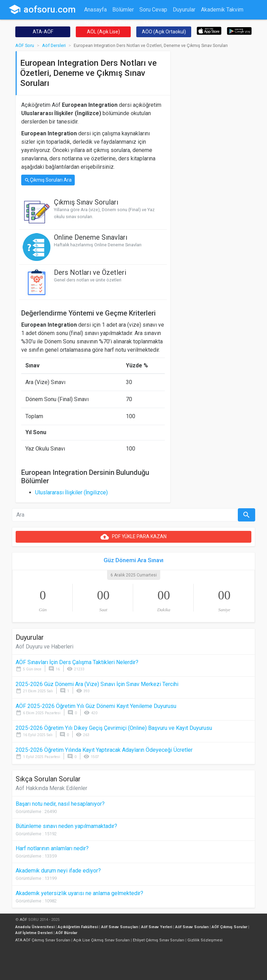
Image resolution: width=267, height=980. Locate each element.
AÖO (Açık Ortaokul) (164, 32)
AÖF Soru (25, 45)
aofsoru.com (42, 9)
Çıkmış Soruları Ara (48, 180)
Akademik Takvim (222, 10)
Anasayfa (95, 10)
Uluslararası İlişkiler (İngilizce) (71, 492)
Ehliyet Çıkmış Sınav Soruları (159, 940)
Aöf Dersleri (54, 45)
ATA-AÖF (43, 32)
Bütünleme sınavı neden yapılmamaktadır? (66, 826)
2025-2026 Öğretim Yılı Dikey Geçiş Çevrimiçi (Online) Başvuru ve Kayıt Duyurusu (114, 728)
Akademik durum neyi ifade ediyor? (58, 871)
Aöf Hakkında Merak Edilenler (51, 788)
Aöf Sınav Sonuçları (120, 927)
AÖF (23, 920)
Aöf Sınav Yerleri (157, 927)
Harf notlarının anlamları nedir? (52, 848)
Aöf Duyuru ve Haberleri (44, 647)
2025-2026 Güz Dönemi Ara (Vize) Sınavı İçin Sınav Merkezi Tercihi (97, 684)
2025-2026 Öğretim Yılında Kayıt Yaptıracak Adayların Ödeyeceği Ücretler (104, 750)
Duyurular (184, 10)
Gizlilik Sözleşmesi (205, 940)
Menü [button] (150, 23)
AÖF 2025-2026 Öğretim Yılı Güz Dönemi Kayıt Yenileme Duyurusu (96, 706)
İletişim (129, 23)
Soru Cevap (153, 10)
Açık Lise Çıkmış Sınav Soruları (102, 940)
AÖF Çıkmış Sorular (229, 927)
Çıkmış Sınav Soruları (86, 202)
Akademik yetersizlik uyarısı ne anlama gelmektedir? (79, 893)
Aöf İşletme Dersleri (34, 933)
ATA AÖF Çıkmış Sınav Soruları (43, 940)
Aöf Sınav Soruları (192, 927)
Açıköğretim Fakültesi (78, 927)
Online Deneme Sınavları (91, 237)
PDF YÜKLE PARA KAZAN (133, 537)
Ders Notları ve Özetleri (90, 272)
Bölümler (123, 10)
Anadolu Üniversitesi (35, 927)
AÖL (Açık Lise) (103, 32)
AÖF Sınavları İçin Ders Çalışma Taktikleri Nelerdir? (77, 662)
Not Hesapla (99, 23)
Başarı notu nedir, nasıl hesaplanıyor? (60, 804)
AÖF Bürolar (66, 933)
